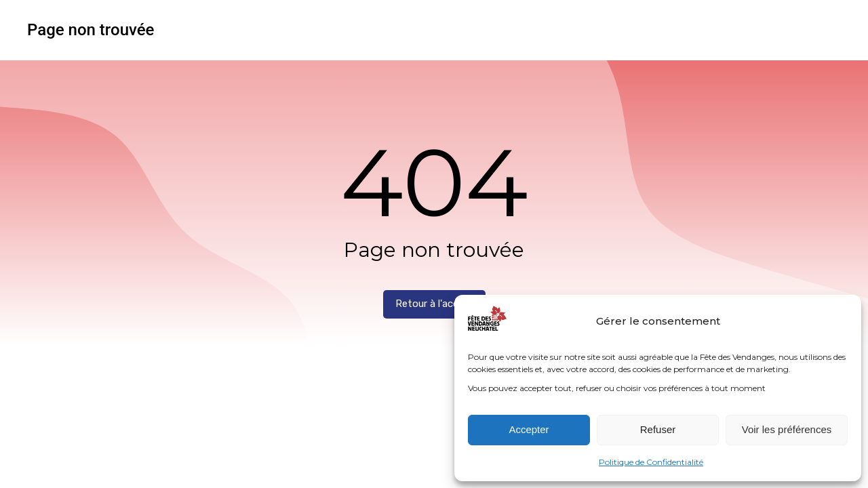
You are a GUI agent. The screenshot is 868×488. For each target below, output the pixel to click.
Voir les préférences (787, 429)
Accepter (529, 429)
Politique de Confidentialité (651, 462)
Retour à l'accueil (434, 304)
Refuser (658, 429)
